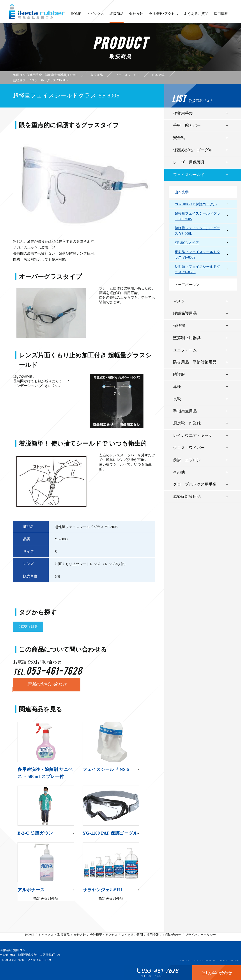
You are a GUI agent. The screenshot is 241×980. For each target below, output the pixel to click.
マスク (179, 301)
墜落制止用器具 (187, 338)
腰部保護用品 (185, 313)
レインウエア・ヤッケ (193, 435)
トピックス (95, 16)
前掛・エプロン (187, 460)
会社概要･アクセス (163, 16)
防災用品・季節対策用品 (195, 362)
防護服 (179, 374)
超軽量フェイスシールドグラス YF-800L (197, 231)
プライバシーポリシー (200, 935)
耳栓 (177, 387)
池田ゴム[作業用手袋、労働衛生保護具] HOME (45, 75)
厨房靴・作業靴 (187, 423)
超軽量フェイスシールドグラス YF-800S (197, 216)
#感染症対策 (28, 627)
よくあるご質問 (196, 16)
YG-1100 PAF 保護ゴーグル (196, 204)
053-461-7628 (15, 960)
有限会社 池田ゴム (13, 950)
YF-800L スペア (187, 243)
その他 (179, 472)
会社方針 (136, 16)
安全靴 (179, 138)
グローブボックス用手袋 (195, 484)
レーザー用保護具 (189, 162)
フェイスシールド (189, 175)
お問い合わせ (172, 935)
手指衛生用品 (185, 411)
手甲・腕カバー (187, 125)
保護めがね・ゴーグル (193, 150)
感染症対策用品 (187, 497)
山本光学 (182, 192)
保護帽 (179, 326)
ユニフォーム (185, 350)
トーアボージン (187, 285)
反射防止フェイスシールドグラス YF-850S (197, 255)
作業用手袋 (183, 113)
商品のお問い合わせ (47, 684)
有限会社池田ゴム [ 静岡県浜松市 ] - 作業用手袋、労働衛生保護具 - (37, 12)
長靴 (177, 399)
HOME (76, 16)
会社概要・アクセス (104, 935)
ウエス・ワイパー (189, 448)
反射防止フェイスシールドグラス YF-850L (197, 269)
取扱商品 (117, 17)
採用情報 (221, 16)
